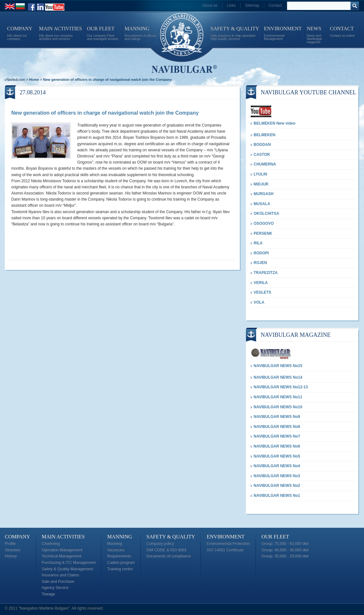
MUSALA (262, 204)
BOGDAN (262, 145)
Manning (120, 537)
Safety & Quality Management (67, 569)
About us (210, 5)
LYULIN (260, 174)
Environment (225, 537)
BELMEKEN (264, 135)
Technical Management (62, 556)
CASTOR (262, 155)
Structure (13, 550)
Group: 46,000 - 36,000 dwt (285, 550)
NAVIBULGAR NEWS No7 (277, 436)
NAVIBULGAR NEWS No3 (277, 476)
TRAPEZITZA (266, 273)
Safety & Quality (171, 537)
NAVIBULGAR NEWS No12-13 (281, 387)
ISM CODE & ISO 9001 (167, 550)
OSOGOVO (264, 223)
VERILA (261, 283)
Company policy (160, 544)
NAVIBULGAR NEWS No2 (277, 486)
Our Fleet (275, 537)
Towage (48, 594)
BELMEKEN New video (275, 123)
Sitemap (252, 5)
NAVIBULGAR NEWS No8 (277, 427)
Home (34, 80)
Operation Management (62, 550)
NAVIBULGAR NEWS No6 (277, 446)
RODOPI (261, 253)
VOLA (259, 302)
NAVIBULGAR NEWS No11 (278, 397)
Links (231, 5)
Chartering (51, 544)
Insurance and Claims (61, 575)
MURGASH (264, 194)
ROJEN (260, 263)
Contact (275, 5)
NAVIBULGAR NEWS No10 (278, 407)
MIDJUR (261, 184)
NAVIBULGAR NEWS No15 (278, 366)
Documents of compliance (169, 556)
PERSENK (263, 233)
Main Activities (63, 537)
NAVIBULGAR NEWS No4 (277, 466)
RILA (258, 243)
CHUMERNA (265, 164)
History (11, 556)
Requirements (119, 556)
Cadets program (121, 563)
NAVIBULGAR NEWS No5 (277, 456)
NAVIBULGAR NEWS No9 (277, 417)
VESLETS (262, 292)
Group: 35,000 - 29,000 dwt (285, 556)
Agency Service (55, 588)
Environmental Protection (228, 544)
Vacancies (116, 550)
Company (18, 537)
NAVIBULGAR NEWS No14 (278, 377)
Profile (10, 544)
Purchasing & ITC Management (69, 563)
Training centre (120, 569)
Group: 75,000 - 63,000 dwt (285, 544)
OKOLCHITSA (266, 213)
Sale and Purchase (58, 582)
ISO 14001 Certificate (225, 550)
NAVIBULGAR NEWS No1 (277, 496)
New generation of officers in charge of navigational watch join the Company (107, 80)
